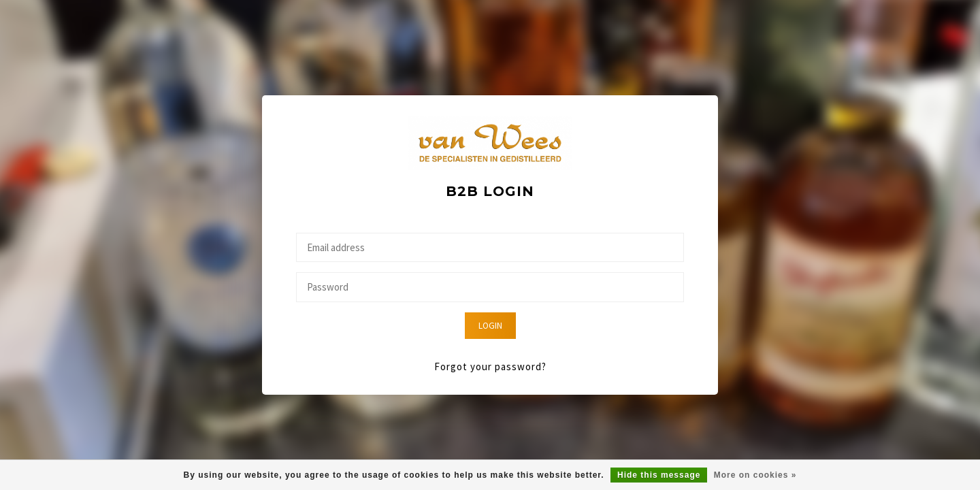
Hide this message (659, 475)
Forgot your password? (490, 366)
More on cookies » (755, 475)
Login (490, 326)
